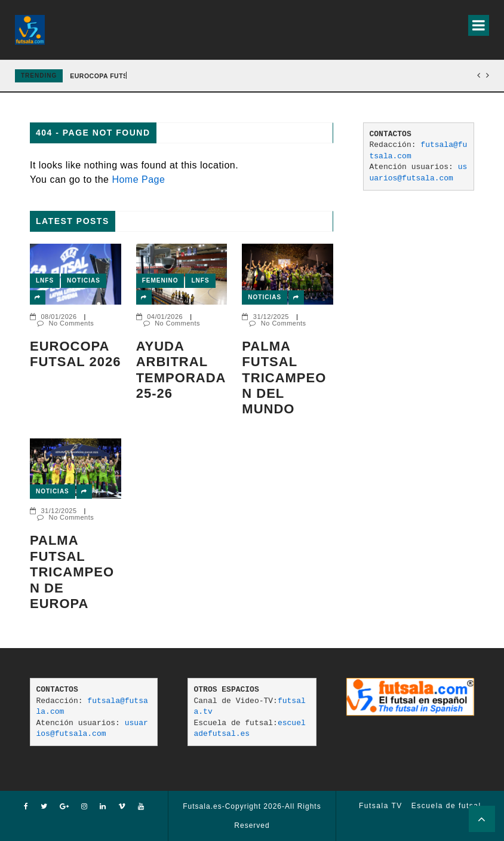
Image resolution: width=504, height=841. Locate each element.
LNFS (45, 280)
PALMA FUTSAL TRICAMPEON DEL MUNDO (284, 378)
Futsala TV (381, 806)
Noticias (84, 280)
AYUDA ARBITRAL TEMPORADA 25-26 (181, 370)
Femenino (160, 280)
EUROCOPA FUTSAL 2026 (112, 76)
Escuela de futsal (446, 806)
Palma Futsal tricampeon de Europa (72, 572)
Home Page (138, 179)
